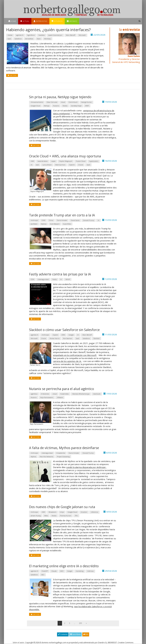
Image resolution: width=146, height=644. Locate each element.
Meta (46, 516)
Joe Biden (34, 224)
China (51, 220)
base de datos (43, 161)
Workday (47, 39)
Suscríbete (75, 634)
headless (42, 35)
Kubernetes (65, 394)
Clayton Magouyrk (66, 161)
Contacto (63, 634)
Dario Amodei (62, 220)
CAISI (43, 220)
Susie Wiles (67, 224)
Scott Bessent (55, 224)
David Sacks (75, 220)
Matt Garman (60, 165)
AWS (32, 161)
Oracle (81, 165)
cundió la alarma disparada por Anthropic (86, 467)
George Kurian (86, 102)
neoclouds (97, 394)
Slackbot (97, 338)
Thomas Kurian (66, 516)
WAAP (68, 279)
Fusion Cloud (81, 161)
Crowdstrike (61, 453)
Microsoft (82, 35)
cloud (63, 102)
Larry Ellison (47, 165)
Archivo (72, 21)
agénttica (34, 394)
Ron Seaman (68, 338)
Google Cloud (36, 106)
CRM (63, 335)
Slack (39, 39)
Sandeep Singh (76, 106)
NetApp (47, 106)
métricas (90, 571)
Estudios (57, 21)
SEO (43, 575)
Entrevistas (40, 21)
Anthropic (34, 220)
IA (32, 165)
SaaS (9, 39)
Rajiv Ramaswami (47, 398)
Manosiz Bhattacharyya (81, 394)
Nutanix (56, 106)
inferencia (94, 512)
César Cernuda (52, 102)
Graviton (84, 512)
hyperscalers (94, 161)
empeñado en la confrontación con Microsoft (75, 355)
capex (53, 161)
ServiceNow (29, 39)
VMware (60, 398)
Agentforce (31, 35)
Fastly (55, 279)
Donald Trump (89, 220)
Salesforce (18, 39)
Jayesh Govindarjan (55, 35)
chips (62, 512)
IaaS (37, 165)
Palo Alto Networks (46, 457)
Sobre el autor (18, 642)
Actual (25, 21)
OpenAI (72, 165)
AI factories (45, 394)
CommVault (73, 102)
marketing (80, 571)
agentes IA (20, 35)
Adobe (10, 35)
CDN (32, 279)
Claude (54, 571)
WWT (87, 106)
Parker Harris (55, 338)
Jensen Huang (36, 516)
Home (12, 21)
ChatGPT (45, 571)
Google (71, 335)
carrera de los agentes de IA (67, 361)
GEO (62, 571)
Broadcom (53, 512)
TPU (76, 516)
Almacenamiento (37, 102)
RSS (86, 634)
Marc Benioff (71, 35)
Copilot (55, 335)
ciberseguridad (43, 279)
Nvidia (65, 106)
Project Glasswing (63, 457)
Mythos (44, 224)
